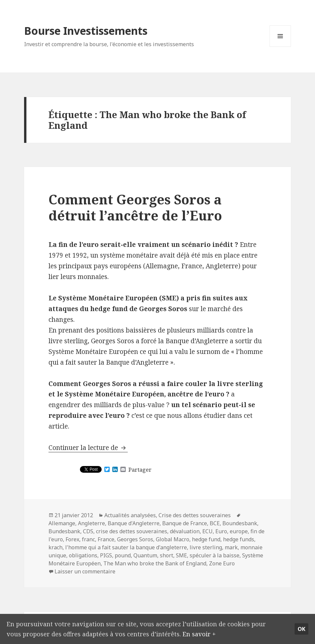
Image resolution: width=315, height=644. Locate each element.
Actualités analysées (130, 515)
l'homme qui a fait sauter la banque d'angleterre (126, 547)
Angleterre (91, 523)
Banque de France (185, 523)
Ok (301, 628)
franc (88, 539)
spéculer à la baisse (215, 555)
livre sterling (206, 547)
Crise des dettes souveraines (195, 515)
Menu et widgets (280, 47)
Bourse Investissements (86, 31)
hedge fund (206, 539)
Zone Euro (222, 563)
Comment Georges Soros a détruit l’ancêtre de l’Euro (135, 207)
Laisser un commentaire (85, 571)
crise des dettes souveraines (132, 531)
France (106, 539)
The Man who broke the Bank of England (155, 563)
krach (56, 547)
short (167, 555)
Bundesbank (64, 531)
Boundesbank (240, 523)
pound (123, 555)
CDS (88, 531)
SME (181, 555)
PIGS (106, 555)
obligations (83, 555)
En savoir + (202, 633)
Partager (140, 470)
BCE (215, 523)
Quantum (145, 555)
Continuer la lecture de (88, 448)
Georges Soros (135, 539)
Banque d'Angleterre (134, 523)
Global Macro (173, 539)
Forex (72, 539)
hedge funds (239, 539)
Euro (221, 531)
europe (239, 531)
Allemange (62, 523)
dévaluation (185, 531)
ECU (207, 531)
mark (231, 547)
